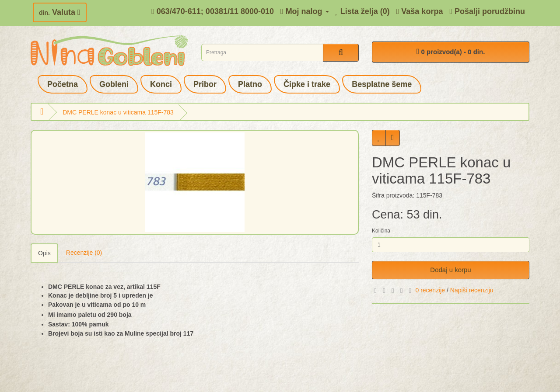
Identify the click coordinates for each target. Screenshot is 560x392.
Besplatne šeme (382, 84)
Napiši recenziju (472, 290)
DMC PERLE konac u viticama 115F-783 (118, 112)
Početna (63, 84)
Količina (381, 231)
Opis (44, 253)
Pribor (205, 84)
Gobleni (114, 84)
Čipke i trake (307, 84)
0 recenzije (430, 290)
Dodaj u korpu (450, 270)
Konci (161, 84)
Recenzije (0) (84, 253)
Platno (250, 84)
